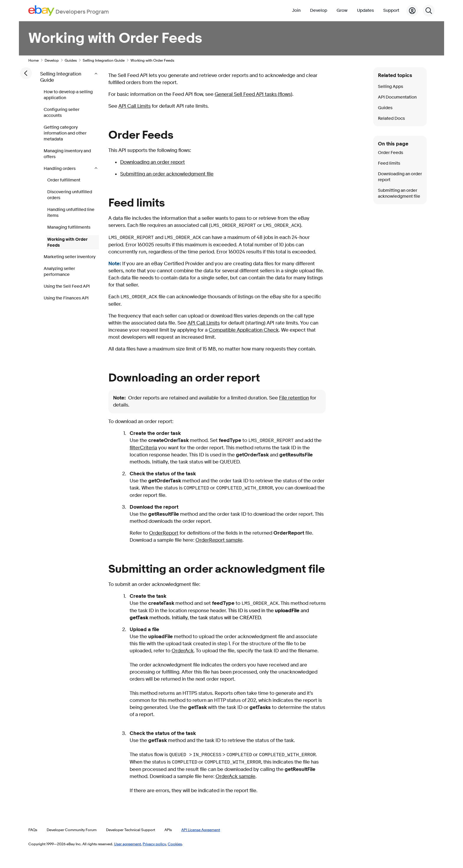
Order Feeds (391, 153)
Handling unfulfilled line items (71, 213)
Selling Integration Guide (104, 60)
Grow (342, 10)
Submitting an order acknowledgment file (167, 174)
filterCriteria (143, 448)
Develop (319, 10)
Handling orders (60, 169)
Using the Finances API (66, 298)
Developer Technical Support (131, 830)
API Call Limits (135, 106)
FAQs (33, 830)
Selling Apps (391, 87)
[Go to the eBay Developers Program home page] (69, 10)
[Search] (429, 11)
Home (34, 60)
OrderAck (183, 651)
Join (296, 10)
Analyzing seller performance (59, 272)
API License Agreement (201, 830)
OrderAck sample (235, 776)
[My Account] (412, 11)
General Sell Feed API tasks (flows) (253, 94)
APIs (168, 830)
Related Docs (391, 118)
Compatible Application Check (244, 330)
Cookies (175, 844)
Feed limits (389, 163)
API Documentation (397, 97)
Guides (71, 60)
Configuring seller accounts (62, 113)
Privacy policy (154, 844)
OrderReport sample (219, 540)
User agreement (127, 844)
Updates (365, 10)
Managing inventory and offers (67, 154)
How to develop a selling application (68, 95)
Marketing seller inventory (70, 257)
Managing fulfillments (69, 227)
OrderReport (164, 533)
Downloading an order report (153, 162)
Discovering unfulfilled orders (70, 195)
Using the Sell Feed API (67, 286)
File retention (294, 398)
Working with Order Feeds (67, 242)
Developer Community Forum (72, 830)
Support (391, 10)
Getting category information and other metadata (65, 133)
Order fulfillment (64, 180)
